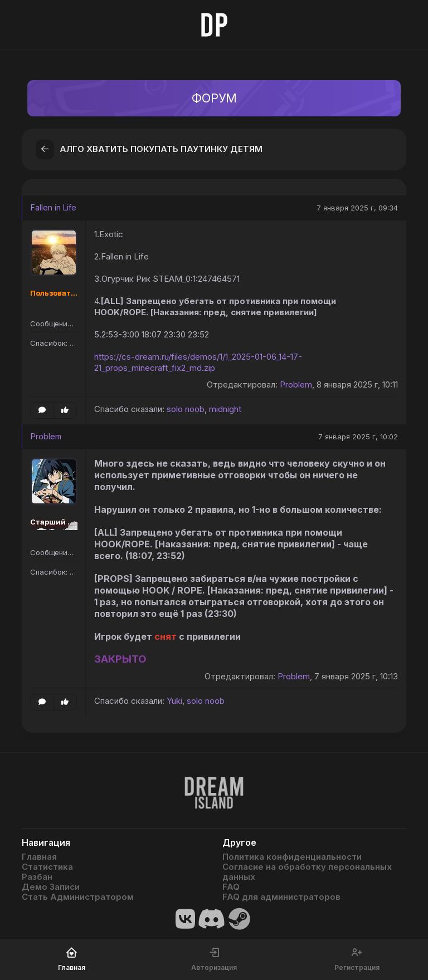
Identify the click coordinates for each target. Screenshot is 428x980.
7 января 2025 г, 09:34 (357, 208)
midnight (225, 409)
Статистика (47, 867)
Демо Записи (51, 887)
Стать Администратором (78, 897)
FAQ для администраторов (281, 897)
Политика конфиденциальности (292, 857)
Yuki (174, 701)
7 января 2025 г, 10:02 (358, 437)
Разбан (37, 877)
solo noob (186, 409)
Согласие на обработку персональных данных (307, 872)
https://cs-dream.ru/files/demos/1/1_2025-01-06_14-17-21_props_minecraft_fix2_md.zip (198, 362)
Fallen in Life (53, 207)
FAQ (231, 887)
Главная (39, 857)
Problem (296, 384)
